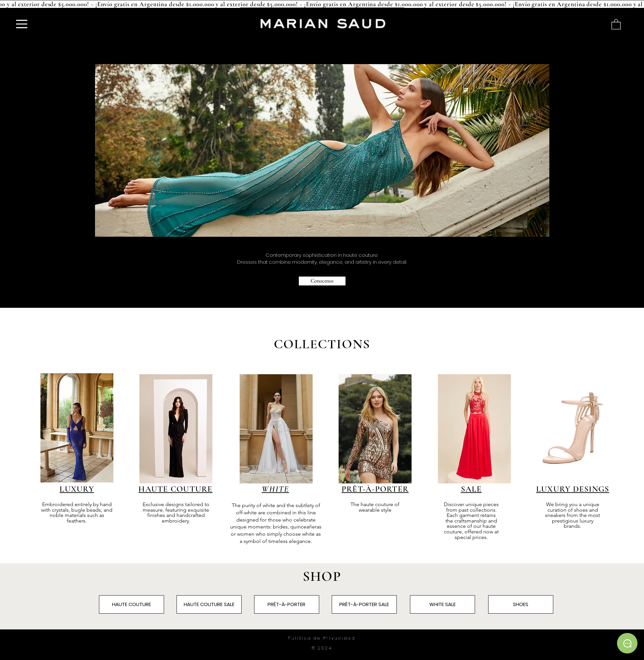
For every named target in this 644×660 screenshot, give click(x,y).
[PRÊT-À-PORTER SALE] (364, 604)
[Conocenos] (322, 281)
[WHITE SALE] (442, 604)
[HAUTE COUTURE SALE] (209, 604)
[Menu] (22, 24)
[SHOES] (521, 604)
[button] (616, 24)
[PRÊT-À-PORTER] (287, 604)
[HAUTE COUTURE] (131, 604)
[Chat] (627, 643)
